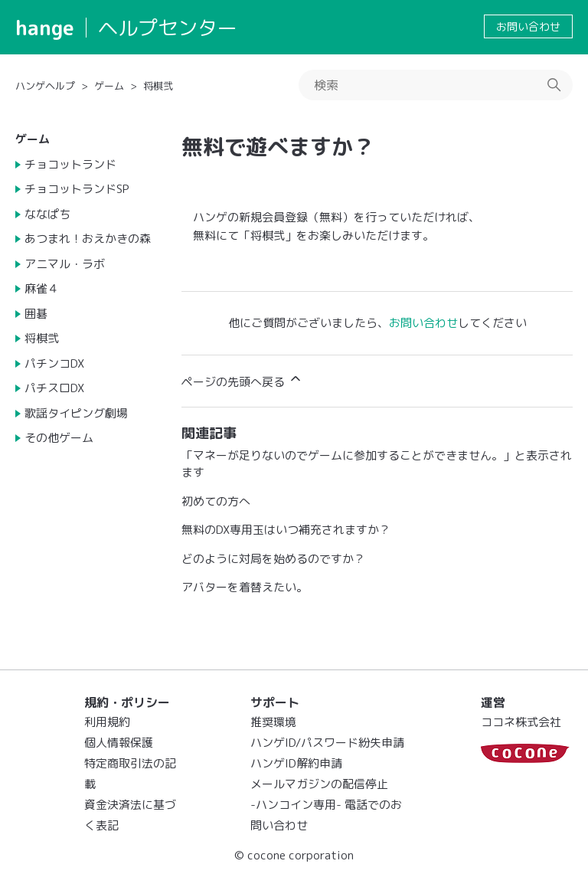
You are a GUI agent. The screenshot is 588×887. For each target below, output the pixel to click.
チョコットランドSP (77, 189)
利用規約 (107, 722)
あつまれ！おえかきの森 (88, 239)
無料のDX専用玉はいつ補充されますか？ (286, 530)
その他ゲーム (59, 438)
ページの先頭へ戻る (242, 380)
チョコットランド (70, 164)
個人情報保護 (119, 743)
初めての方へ (216, 501)
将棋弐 (158, 86)
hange (45, 28)
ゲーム (109, 86)
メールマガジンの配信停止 (319, 784)
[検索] (436, 85)
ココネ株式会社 (521, 722)
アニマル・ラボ (65, 264)
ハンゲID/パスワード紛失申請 (327, 743)
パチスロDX (54, 388)
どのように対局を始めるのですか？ (273, 559)
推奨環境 (273, 722)
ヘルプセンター (168, 28)
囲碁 (36, 314)
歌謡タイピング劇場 (76, 413)
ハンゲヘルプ (45, 86)
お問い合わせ (528, 26)
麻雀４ (42, 288)
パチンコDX (54, 363)
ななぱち (47, 214)
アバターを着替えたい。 (245, 587)
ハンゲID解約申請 (296, 763)
